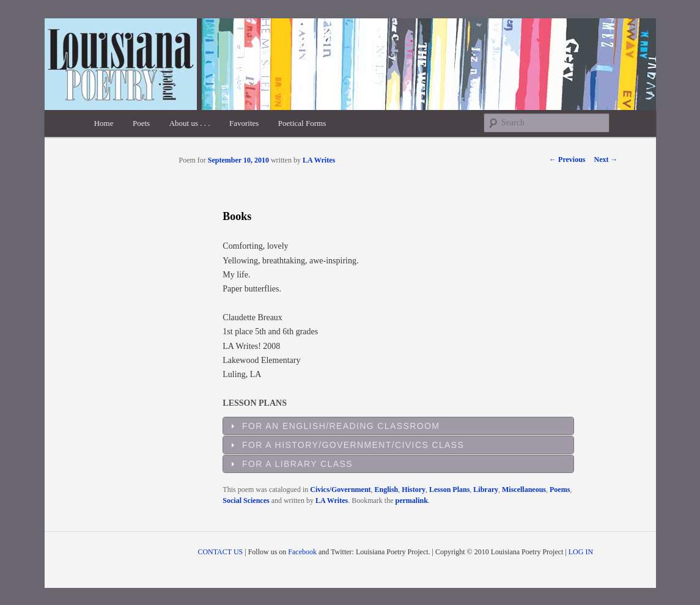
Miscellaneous (524, 490)
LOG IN (581, 552)
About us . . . (190, 123)
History (414, 490)
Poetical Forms (302, 123)
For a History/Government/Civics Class (353, 445)
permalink (412, 501)
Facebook (302, 552)
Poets (141, 123)
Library (486, 490)
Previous (567, 159)
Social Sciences (246, 501)
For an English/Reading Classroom (341, 426)
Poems (560, 490)
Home (104, 123)
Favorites (244, 123)
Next (606, 159)
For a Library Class (297, 464)
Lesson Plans (449, 490)
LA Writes (319, 160)
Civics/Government (340, 490)
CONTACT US (220, 552)
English (387, 490)
